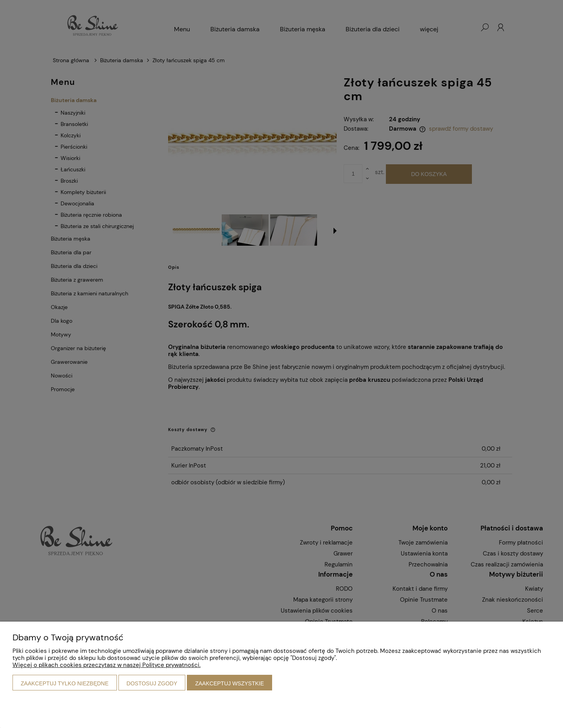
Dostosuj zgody (152, 683)
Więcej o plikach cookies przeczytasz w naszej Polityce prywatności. (107, 665)
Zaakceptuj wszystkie (230, 683)
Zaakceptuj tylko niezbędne (65, 683)
